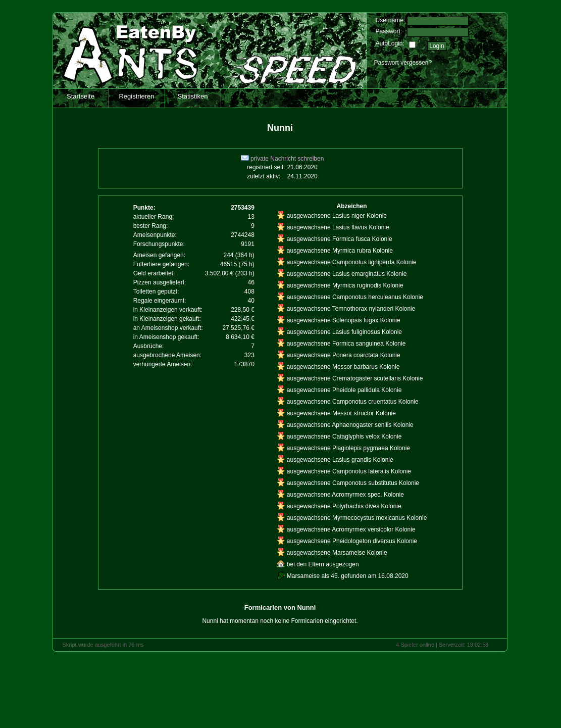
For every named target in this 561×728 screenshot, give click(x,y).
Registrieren (136, 96)
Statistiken (193, 96)
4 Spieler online (415, 645)
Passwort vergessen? (403, 63)
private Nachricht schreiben (283, 159)
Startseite (81, 96)
